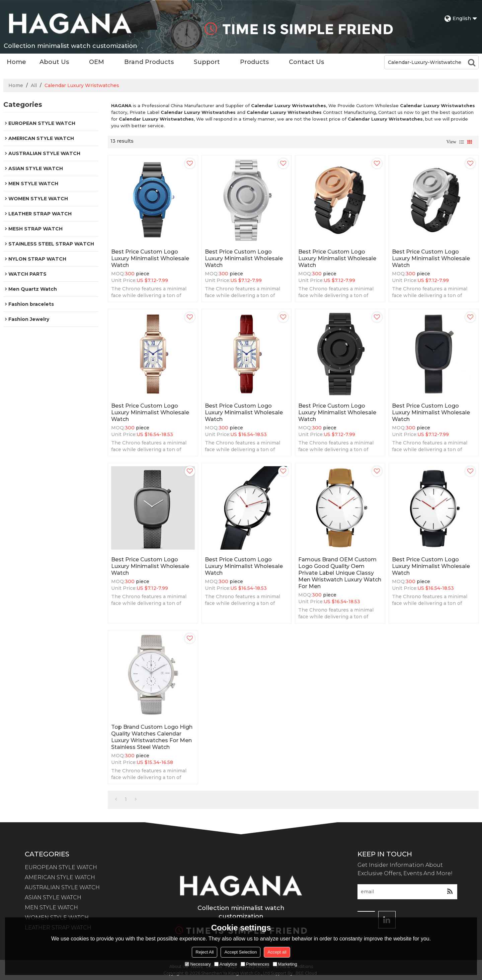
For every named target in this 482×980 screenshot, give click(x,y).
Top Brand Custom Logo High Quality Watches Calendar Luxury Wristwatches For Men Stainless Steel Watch (152, 737)
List (462, 142)
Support (207, 62)
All (34, 85)
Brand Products (149, 62)
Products (254, 62)
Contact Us (306, 62)
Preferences (255, 964)
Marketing (285, 964)
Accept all (277, 952)
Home (16, 62)
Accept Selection (240, 952)
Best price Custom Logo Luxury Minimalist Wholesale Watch (150, 258)
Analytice (226, 964)
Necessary (198, 964)
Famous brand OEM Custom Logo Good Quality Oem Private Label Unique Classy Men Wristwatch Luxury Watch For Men (340, 573)
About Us (54, 62)
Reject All (205, 952)
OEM (97, 62)
